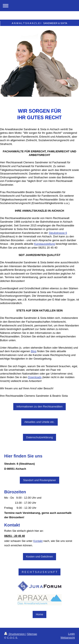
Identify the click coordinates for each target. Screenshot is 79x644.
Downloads (35, 377)
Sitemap (32, 634)
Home (39, 614)
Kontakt (38, 541)
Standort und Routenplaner (39, 480)
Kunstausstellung (45, 244)
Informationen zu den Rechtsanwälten (39, 407)
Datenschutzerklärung (39, 437)
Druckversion (15, 634)
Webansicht (68, 638)
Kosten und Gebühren (39, 557)
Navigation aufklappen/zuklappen (39, 6)
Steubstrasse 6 (58, 233)
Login (71, 634)
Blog (34, 351)
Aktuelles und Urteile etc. (40, 422)
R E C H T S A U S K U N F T (39, 572)
